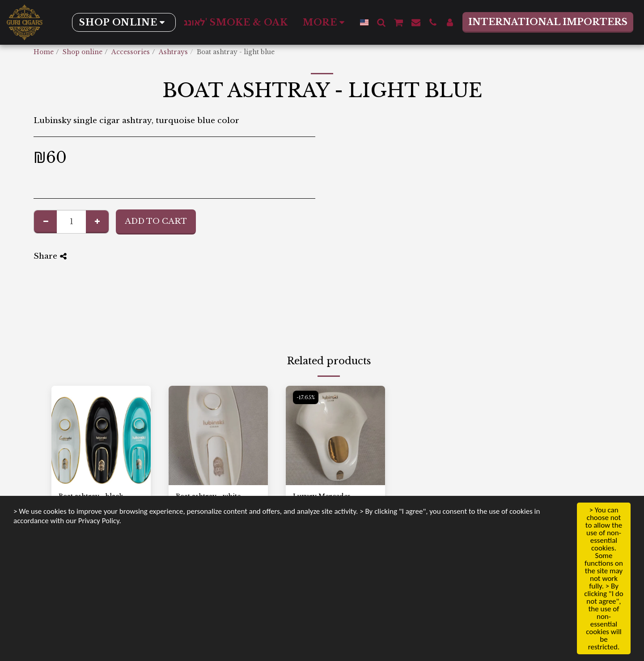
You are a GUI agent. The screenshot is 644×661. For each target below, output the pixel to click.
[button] (381, 22)
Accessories (131, 52)
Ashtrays (173, 52)
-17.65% (306, 397)
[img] (101, 435)
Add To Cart (156, 221)
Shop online (83, 52)
